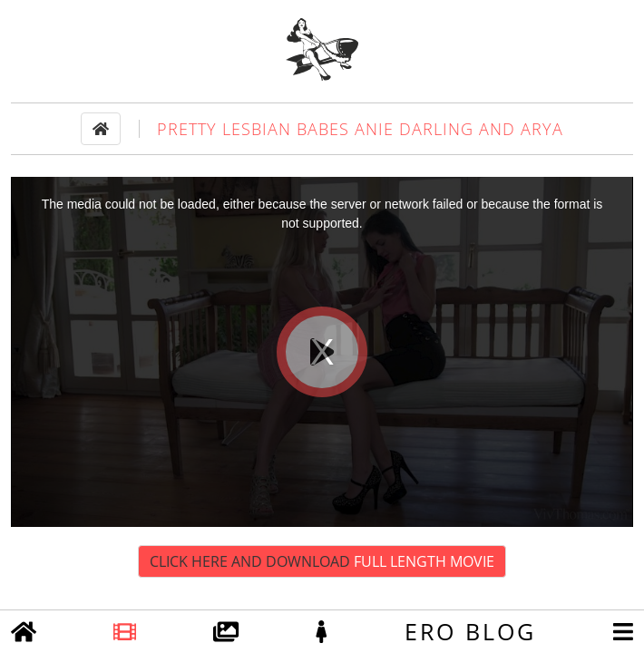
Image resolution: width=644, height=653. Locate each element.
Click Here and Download (322, 561)
